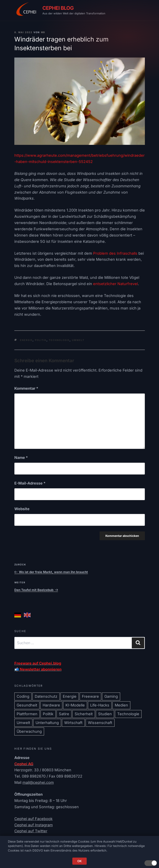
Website (22, 509)
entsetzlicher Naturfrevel (115, 284)
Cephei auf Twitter (31, 831)
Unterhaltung (47, 723)
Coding (23, 696)
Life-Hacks (100, 705)
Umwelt (78, 340)
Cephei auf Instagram (34, 825)
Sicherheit (84, 714)
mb (43, 32)
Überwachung (29, 731)
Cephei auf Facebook (33, 819)
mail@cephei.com (38, 782)
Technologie (59, 340)
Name (21, 458)
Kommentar (26, 388)
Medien (121, 705)
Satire (64, 714)
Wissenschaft (100, 723)
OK (79, 861)
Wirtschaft (73, 723)
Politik (41, 340)
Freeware (90, 696)
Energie (26, 340)
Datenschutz (46, 696)
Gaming (111, 696)
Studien (105, 714)
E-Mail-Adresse (30, 483)
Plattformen (27, 714)
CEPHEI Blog (58, 8)
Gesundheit (27, 705)
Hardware (51, 705)
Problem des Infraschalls (115, 253)
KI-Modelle (75, 705)
